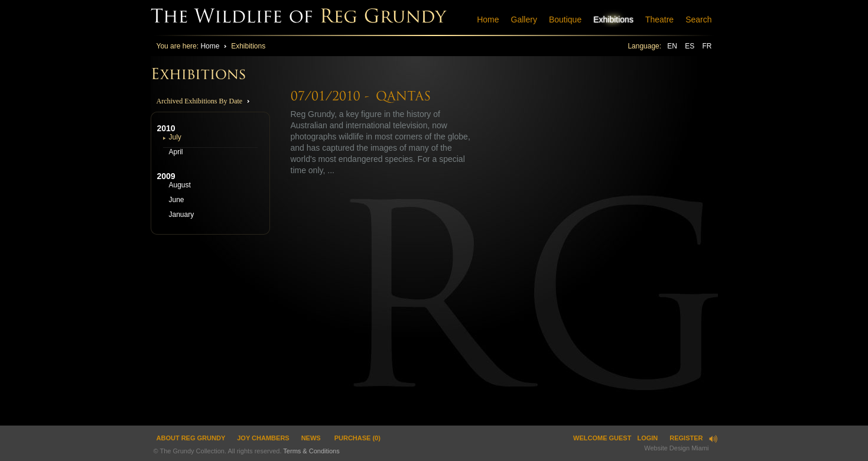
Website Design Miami (676, 448)
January (182, 215)
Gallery (524, 20)
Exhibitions (613, 20)
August (180, 185)
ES (690, 46)
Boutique (565, 20)
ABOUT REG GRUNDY (191, 438)
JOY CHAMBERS (263, 438)
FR (707, 46)
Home (488, 20)
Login (647, 438)
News (311, 438)
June (177, 200)
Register (686, 438)
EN (673, 46)
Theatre (659, 20)
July (175, 137)
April (176, 152)
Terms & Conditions (311, 451)
